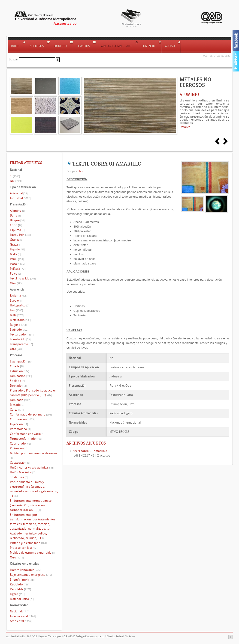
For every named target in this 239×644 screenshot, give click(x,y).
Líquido (17, 249)
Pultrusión (19, 448)
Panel (17, 259)
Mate (17, 315)
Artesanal (19, 193)
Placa (17, 264)
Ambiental (21, 621)
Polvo (15, 274)
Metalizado (20, 320)
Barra (15, 215)
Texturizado (22, 334)
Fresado (17, 405)
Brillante (19, 296)
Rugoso (18, 325)
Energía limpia (23, 580)
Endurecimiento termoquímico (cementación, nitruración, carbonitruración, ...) (31, 505)
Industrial (20, 198)
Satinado (19, 330)
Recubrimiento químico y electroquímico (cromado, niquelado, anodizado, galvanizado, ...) (34, 489)
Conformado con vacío (27, 434)
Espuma (17, 230)
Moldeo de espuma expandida (32, 553)
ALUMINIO (189, 95)
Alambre (17, 211)
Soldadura (19, 477)
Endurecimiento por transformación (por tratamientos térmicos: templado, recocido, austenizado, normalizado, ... (33, 522)
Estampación (21, 361)
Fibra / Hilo (20, 235)
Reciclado (20, 584)
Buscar (13, 59)
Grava (16, 245)
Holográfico (20, 305)
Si (15, 176)
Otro (16, 283)
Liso (16, 310)
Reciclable (20, 589)
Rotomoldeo (20, 429)
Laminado (21, 400)
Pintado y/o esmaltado (28, 543)
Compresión (22, 419)
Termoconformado (26, 439)
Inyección (19, 424)
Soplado (18, 381)
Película (18, 269)
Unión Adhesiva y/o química (32, 467)
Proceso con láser (24, 548)
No (16, 181)
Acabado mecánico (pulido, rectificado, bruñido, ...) (28, 536)
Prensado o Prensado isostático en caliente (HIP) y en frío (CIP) (33, 393)
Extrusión (20, 371)
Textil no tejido (23, 278)
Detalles (185, 127)
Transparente (21, 344)
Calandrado (20, 444)
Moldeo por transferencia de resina (34, 456)
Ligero (17, 594)
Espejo (16, 301)
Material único (22, 599)
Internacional (23, 616)
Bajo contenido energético (31, 575)
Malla (15, 254)
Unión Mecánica (23, 472)
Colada (17, 366)
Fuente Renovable (25, 570)
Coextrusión (20, 463)
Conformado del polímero (31, 414)
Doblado (18, 386)
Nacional (20, 611)
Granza (17, 240)
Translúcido (20, 339)
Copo (16, 225)
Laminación (21, 376)
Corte (17, 410)
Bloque (17, 220)
